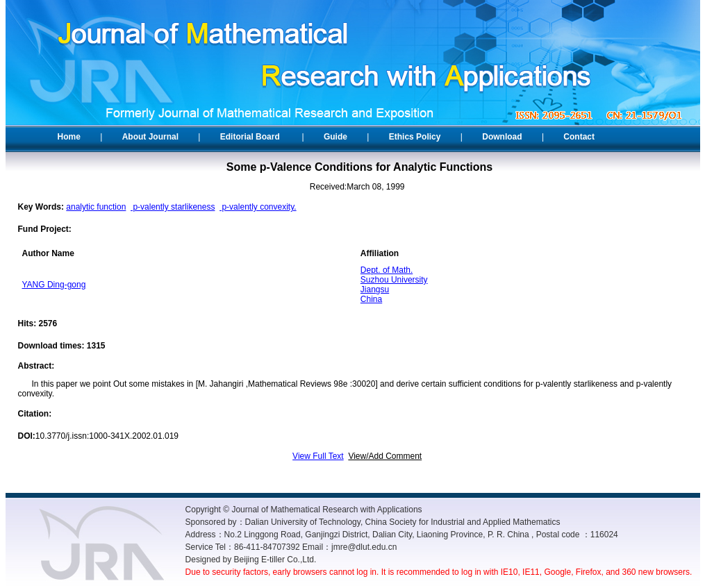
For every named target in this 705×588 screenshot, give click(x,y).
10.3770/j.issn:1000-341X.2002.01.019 (107, 436)
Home (69, 137)
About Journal (150, 137)
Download (502, 137)
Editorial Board (250, 137)
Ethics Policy (415, 137)
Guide (335, 137)
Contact (579, 137)
